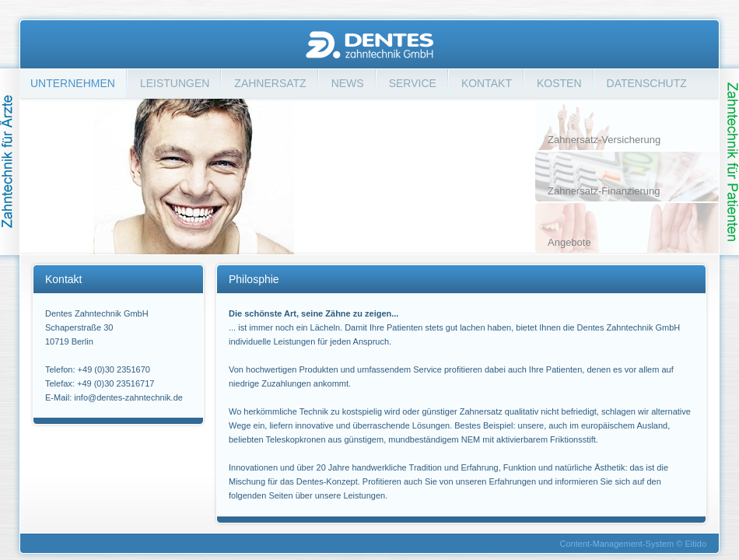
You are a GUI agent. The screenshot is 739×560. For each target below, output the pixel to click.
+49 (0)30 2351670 (114, 369)
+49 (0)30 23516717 (116, 383)
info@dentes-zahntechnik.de (128, 397)
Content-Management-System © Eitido (633, 544)
